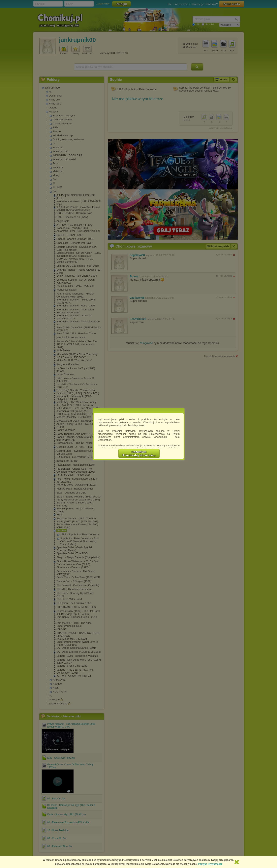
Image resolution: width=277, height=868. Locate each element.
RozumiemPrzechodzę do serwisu (139, 454)
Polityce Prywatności (210, 864)
